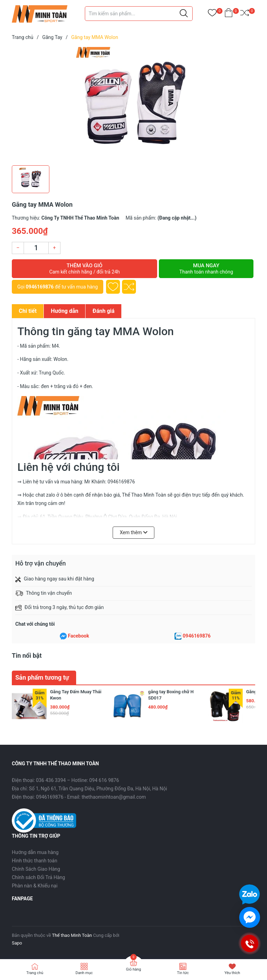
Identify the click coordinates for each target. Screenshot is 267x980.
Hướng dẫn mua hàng (35, 852)
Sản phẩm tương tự (42, 677)
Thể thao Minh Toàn (72, 935)
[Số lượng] (36, 248)
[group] (133, 104)
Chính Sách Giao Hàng (36, 869)
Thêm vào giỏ (84, 269)
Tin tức (183, 973)
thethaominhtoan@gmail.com (114, 797)
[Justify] (184, 14)
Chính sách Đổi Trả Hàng (38, 877)
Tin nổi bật (27, 655)
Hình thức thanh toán (35, 861)
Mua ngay (206, 269)
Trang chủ (35, 973)
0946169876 (40, 287)
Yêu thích (232, 973)
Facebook (78, 636)
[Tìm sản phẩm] (139, 14)
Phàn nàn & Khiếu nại (35, 886)
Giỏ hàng (133, 969)
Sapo (17, 943)
